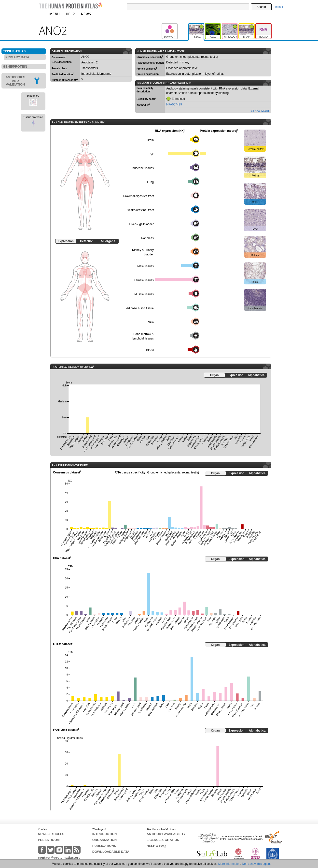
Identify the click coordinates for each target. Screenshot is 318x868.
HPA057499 (174, 104)
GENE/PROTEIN (15, 66)
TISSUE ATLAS (14, 51)
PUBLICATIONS (104, 846)
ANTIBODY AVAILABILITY (166, 834)
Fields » (278, 7)
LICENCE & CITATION (163, 840)
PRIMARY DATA (17, 57)
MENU (52, 14)
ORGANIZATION (104, 840)
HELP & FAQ (156, 846)
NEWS (86, 14)
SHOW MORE (261, 111)
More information (229, 864)
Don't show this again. (256, 864)
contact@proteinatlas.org (59, 858)
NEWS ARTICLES (51, 834)
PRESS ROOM (49, 840)
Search (261, 7)
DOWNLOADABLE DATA (111, 852)
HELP (70, 14)
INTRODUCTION (105, 834)
